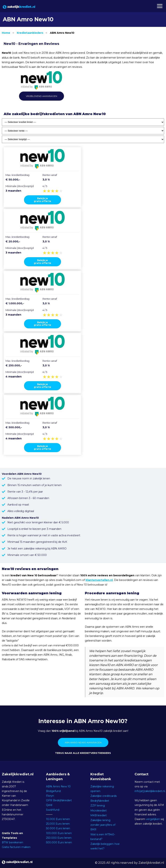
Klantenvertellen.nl (99, 580)
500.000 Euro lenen (59, 842)
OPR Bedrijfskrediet (59, 800)
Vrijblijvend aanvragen (41, 96)
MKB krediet (99, 815)
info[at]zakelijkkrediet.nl (150, 791)
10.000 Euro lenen (58, 819)
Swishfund (53, 810)
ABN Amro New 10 (58, 786)
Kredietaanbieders (30, 33)
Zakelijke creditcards (104, 796)
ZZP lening (98, 806)
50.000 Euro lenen (58, 828)
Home (6, 33)
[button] (160, 6)
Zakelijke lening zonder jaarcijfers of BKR (103, 825)
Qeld (49, 805)
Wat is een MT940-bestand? (103, 837)
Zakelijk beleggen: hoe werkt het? (105, 846)
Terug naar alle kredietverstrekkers (83, 753)
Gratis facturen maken (16, 847)
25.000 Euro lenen (58, 824)
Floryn (50, 796)
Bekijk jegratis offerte (43, 200)
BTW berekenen (12, 842)
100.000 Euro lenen (59, 833)
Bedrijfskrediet (100, 801)
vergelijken (153, 819)
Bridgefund (53, 791)
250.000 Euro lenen (59, 838)
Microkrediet (99, 811)
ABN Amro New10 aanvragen (83, 742)
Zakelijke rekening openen (102, 789)
